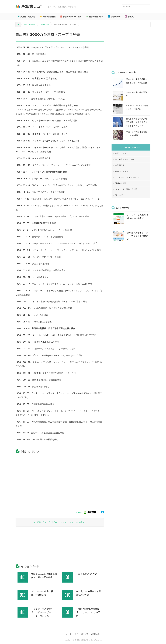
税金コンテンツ (122, 171)
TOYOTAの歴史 (44, 24)
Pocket (79, 512)
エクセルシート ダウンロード (127, 177)
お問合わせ (97, 634)
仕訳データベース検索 (71, 17)
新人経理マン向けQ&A (125, 159)
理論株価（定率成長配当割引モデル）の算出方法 (136, 81)
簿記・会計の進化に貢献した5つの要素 (136, 134)
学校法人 (130, 17)
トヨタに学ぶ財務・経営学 (126, 189)
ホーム (68, 634)
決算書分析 (114, 17)
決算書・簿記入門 (26, 17)
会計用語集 (120, 165)
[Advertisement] (60, 482)
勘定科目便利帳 (48, 17)
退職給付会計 (121, 183)
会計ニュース (121, 153)
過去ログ (119, 195)
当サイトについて (81, 634)
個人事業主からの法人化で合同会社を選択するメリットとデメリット (136, 122)
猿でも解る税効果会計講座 (136, 94)
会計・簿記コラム (95, 17)
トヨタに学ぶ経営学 (29, 24)
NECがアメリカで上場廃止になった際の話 (137, 107)
